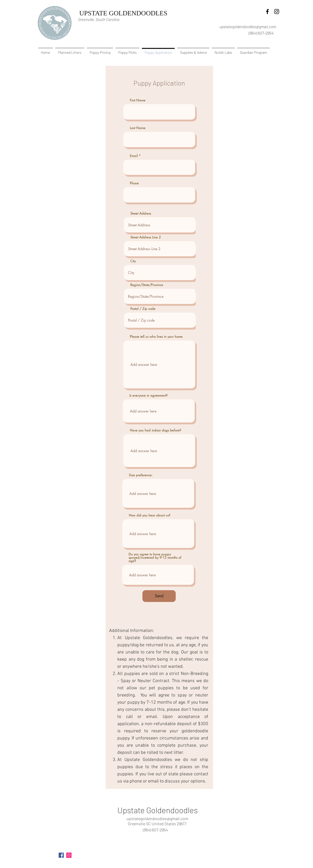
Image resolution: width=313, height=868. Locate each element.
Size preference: (141, 475)
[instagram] (277, 12)
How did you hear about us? (150, 515)
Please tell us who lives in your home (156, 337)
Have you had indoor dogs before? (155, 430)
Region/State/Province (147, 285)
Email (134, 156)
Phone (134, 183)
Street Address (141, 213)
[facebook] (267, 12)
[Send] (159, 596)
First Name (138, 100)
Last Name (138, 128)
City (133, 261)
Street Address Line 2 (146, 237)
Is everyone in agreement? (148, 395)
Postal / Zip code (143, 309)
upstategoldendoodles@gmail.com (248, 27)
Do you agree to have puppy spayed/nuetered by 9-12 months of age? (155, 558)
